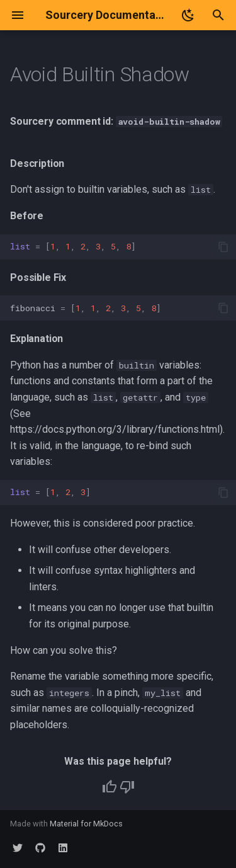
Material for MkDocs (86, 824)
